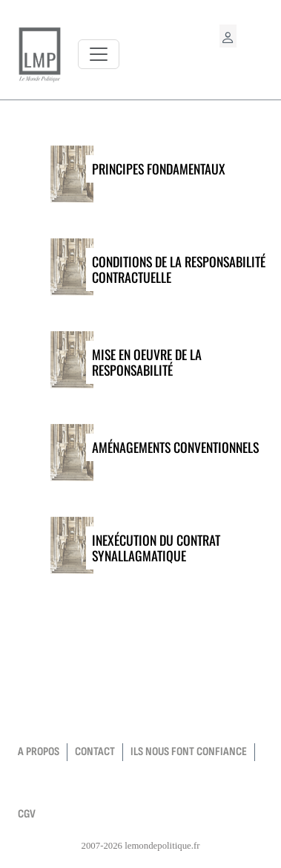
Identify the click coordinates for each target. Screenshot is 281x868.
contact (95, 752)
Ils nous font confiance (189, 752)
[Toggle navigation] (99, 54)
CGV (27, 814)
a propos (39, 752)
